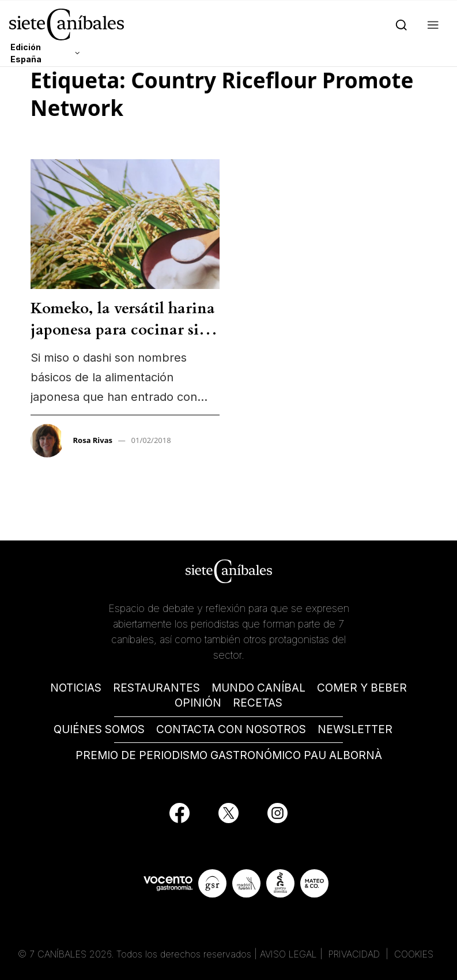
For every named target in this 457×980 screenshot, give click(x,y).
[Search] (399, 24)
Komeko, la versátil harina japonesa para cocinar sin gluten (123, 329)
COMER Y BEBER (362, 688)
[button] (431, 24)
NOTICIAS (76, 688)
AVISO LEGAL (288, 954)
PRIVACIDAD (356, 954)
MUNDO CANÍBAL (258, 688)
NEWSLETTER (355, 729)
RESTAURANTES (156, 688)
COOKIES (414, 954)
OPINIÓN (198, 703)
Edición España (26, 53)
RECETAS (258, 703)
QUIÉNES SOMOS (99, 729)
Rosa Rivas (93, 440)
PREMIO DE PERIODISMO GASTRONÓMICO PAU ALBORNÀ (229, 755)
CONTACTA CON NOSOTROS (231, 729)
